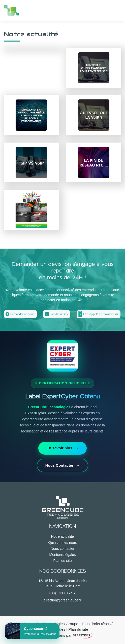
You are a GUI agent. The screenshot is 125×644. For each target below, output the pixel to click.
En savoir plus (62, 448)
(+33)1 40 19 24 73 (63, 593)
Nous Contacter (63, 466)
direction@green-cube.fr (62, 600)
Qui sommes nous (63, 543)
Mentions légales (62, 555)
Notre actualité (62, 536)
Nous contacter (62, 549)
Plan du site (62, 561)
